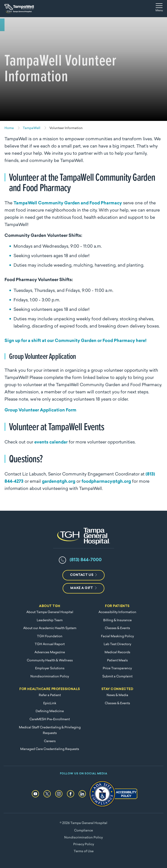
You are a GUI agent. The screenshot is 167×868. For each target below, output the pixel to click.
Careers (50, 741)
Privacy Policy (84, 844)
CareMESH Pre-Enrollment (50, 719)
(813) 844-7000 (86, 560)
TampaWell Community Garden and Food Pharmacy (68, 203)
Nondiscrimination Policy (50, 677)
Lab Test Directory (117, 644)
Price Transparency (117, 668)
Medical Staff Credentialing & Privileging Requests (50, 731)
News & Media (117, 695)
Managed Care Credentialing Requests (50, 749)
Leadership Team (50, 620)
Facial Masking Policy (117, 636)
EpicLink (50, 703)
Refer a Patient (50, 695)
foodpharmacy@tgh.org (106, 482)
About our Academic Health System (50, 628)
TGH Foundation (50, 636)
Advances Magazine (50, 652)
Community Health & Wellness (50, 661)
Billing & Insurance (117, 620)
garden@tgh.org (59, 482)
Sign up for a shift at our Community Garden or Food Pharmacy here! (75, 341)
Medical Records (117, 652)
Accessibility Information (117, 612)
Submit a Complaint (117, 677)
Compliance (83, 831)
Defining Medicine (50, 711)
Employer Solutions (50, 668)
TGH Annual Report (50, 644)
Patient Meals (117, 661)
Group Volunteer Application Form (40, 410)
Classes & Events (117, 628)
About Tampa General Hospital (50, 612)
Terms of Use (84, 851)
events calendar (51, 442)
